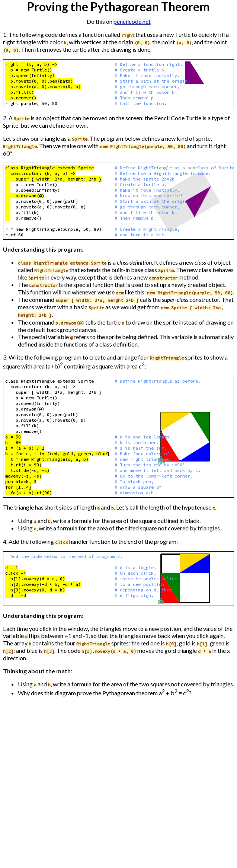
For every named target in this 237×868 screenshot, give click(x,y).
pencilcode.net (132, 21)
